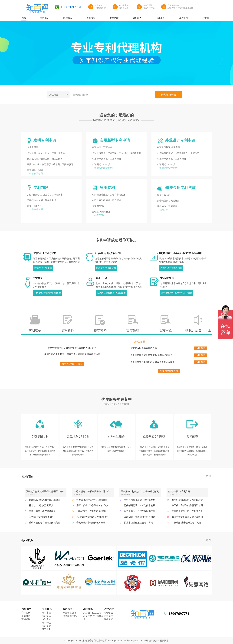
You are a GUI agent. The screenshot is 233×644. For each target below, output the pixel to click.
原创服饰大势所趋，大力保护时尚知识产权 (140, 492)
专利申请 (46, 613)
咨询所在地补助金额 (106, 268)
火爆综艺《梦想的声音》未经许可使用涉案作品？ (45, 501)
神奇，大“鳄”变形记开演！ (42, 505)
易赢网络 (164, 641)
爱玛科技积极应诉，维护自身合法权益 (187, 501)
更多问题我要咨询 (169, 371)
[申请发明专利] (36, 174)
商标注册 (26, 613)
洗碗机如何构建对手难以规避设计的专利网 (45, 492)
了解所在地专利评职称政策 (47, 293)
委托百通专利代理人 (72, 364)
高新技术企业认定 (92, 613)
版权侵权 (108, 619)
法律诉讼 (109, 609)
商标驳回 (26, 616)
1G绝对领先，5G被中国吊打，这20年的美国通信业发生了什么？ (92, 492)
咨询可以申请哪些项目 (171, 268)
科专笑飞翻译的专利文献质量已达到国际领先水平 (92, 501)
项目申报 (88, 609)
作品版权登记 (69, 613)
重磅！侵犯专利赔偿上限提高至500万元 (45, 523)
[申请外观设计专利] (168, 168)
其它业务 (46, 629)
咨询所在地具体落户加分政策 (111, 293)
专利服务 (47, 609)
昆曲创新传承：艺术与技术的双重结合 (140, 506)
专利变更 (46, 626)
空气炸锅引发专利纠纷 (179, 492)
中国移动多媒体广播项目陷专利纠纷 (187, 506)
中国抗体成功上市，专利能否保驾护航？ (187, 512)
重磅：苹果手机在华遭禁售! (43, 511)
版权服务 (68, 609)
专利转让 (46, 623)
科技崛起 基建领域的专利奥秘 (186, 523)
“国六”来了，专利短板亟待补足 (92, 511)
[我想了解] (164, 210)
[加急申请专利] (36, 209)
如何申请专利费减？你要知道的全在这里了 (187, 518)
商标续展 (26, 619)
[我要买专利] (100, 215)
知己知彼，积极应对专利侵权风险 (140, 518)
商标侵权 (108, 613)
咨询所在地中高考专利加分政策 (177, 293)
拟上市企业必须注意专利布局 (138, 523)
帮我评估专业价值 (43, 268)
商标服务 (26, 609)
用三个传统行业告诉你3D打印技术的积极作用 (92, 506)
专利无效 (46, 619)
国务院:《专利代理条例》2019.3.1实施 (42, 518)
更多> (209, 476)
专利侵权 (108, 616)
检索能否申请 (168, 95)
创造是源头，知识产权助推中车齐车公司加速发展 (140, 512)
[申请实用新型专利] (103, 168)
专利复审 (46, 616)
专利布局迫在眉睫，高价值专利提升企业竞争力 (140, 501)
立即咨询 (200, 348)
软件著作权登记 (70, 616)
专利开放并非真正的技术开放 (91, 523)
